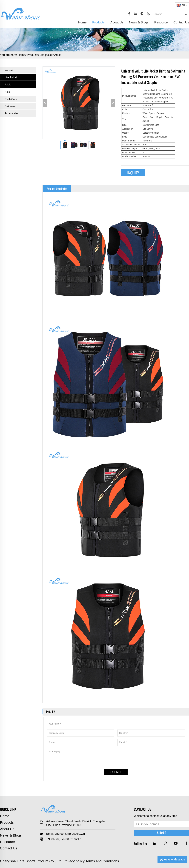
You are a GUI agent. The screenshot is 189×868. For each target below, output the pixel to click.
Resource (161, 22)
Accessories (11, 113)
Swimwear (11, 106)
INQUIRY (133, 173)
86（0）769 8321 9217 (66, 839)
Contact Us (181, 22)
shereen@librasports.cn (70, 834)
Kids (7, 92)
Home (82, 22)
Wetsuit (9, 70)
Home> (22, 55)
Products (99, 22)
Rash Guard (11, 99)
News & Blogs (139, 22)
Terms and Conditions (102, 861)
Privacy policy (74, 861)
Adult (57, 55)
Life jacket (46, 55)
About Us (117, 22)
